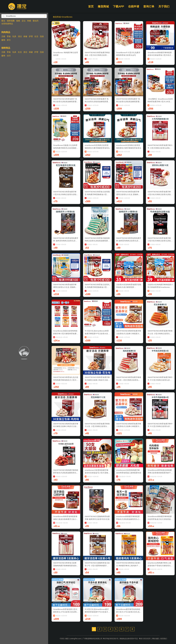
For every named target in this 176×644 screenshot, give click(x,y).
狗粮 (29, 21)
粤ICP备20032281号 (110, 639)
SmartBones (67, 17)
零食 (9, 36)
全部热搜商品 (7, 24)
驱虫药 (36, 21)
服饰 (3, 40)
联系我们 (164, 639)
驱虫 (3, 21)
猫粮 (18, 21)
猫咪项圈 (11, 21)
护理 (31, 36)
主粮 (3, 36)
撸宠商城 (103, 6)
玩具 (14, 36)
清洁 (20, 36)
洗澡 (42, 36)
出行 (9, 56)
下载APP (118, 6)
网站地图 (156, 639)
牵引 (9, 40)
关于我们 (164, 6)
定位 (24, 21)
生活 (36, 36)
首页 (91, 6)
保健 (25, 36)
